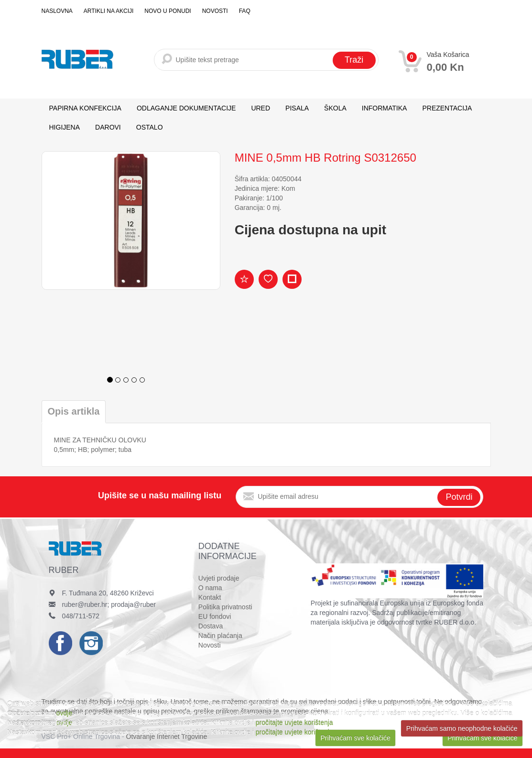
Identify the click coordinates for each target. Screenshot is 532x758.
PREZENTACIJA (447, 108)
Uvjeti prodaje (219, 578)
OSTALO (150, 127)
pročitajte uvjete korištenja (294, 723)
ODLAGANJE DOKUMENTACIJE (186, 108)
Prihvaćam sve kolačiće (356, 738)
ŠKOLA (335, 108)
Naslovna (57, 11)
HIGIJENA (65, 127)
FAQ (245, 11)
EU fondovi (215, 616)
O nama (210, 588)
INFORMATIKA (385, 108)
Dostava (211, 626)
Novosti (215, 11)
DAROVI (108, 127)
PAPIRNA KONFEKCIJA (85, 108)
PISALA (297, 108)
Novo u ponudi (168, 11)
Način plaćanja (220, 636)
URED (261, 108)
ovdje (64, 713)
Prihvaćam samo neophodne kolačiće (462, 728)
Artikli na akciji (109, 11)
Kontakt (210, 597)
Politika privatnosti (225, 607)
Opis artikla (74, 411)
